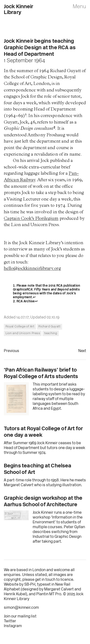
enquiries (12, 575)
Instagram (13, 626)
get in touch (45, 580)
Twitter (10, 621)
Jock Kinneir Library (19, 10)
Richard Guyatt (49, 327)
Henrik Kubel (15, 594)
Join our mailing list (20, 616)
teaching (51, 333)
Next (82, 351)
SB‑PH (30, 585)
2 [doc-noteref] (54, 129)
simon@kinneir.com (21, 608)
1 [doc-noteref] (26, 116)
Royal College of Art (20, 327)
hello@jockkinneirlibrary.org (32, 269)
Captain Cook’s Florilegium (31, 219)
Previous (12, 351)
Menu (79, 7)
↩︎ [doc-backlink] (34, 297)
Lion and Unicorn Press (23, 333)
